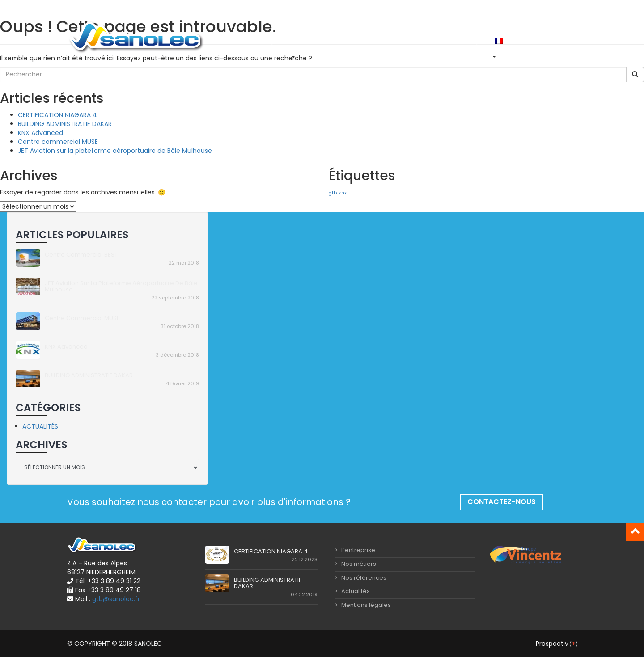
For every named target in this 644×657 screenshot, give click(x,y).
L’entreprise (268, 41)
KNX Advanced (40, 133)
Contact (446, 41)
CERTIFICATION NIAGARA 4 (57, 115)
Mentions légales (363, 605)
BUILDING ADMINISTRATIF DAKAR (65, 124)
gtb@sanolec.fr (116, 599)
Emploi (477, 41)
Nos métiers (312, 41)
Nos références (362, 41)
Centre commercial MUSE (58, 142)
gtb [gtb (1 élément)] (333, 193)
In (519, 41)
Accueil (231, 41)
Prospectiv (556, 644)
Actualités (409, 41)
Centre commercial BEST (81, 255)
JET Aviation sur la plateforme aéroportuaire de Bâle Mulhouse (115, 151)
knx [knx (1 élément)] (343, 193)
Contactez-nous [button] (502, 502)
